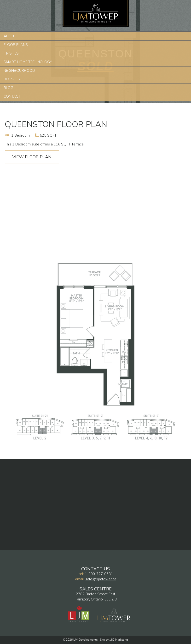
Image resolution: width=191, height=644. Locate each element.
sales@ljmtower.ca (101, 579)
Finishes (11, 53)
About (10, 36)
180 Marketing (119, 640)
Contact (12, 96)
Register (12, 79)
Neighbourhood (19, 71)
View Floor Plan (32, 157)
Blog (8, 88)
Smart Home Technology (28, 62)
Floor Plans (16, 45)
